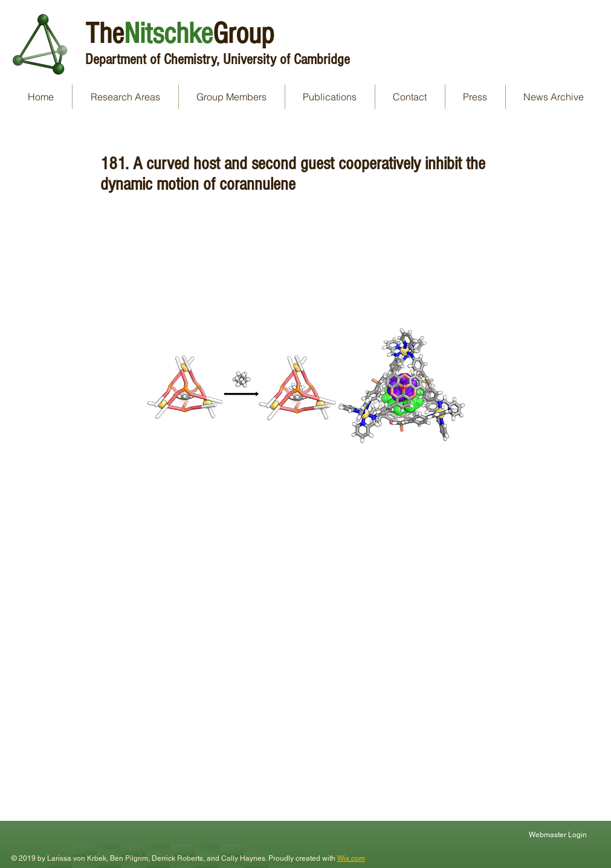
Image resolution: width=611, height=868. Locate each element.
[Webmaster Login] (559, 834)
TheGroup (179, 34)
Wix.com (351, 858)
